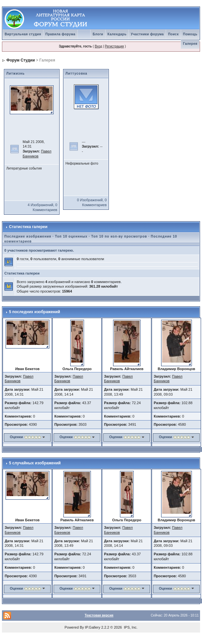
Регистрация (114, 46)
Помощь (190, 34)
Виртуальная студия (23, 34)
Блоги (98, 34)
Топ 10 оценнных (71, 236)
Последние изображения (28, 236)
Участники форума (147, 34)
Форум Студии (21, 60)
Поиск (173, 34)
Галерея (190, 44)
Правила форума (60, 34)
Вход (99, 46)
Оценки (16, 437)
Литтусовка (76, 73)
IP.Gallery (93, 627)
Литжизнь (16, 73)
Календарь (117, 34)
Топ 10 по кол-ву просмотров (119, 236)
